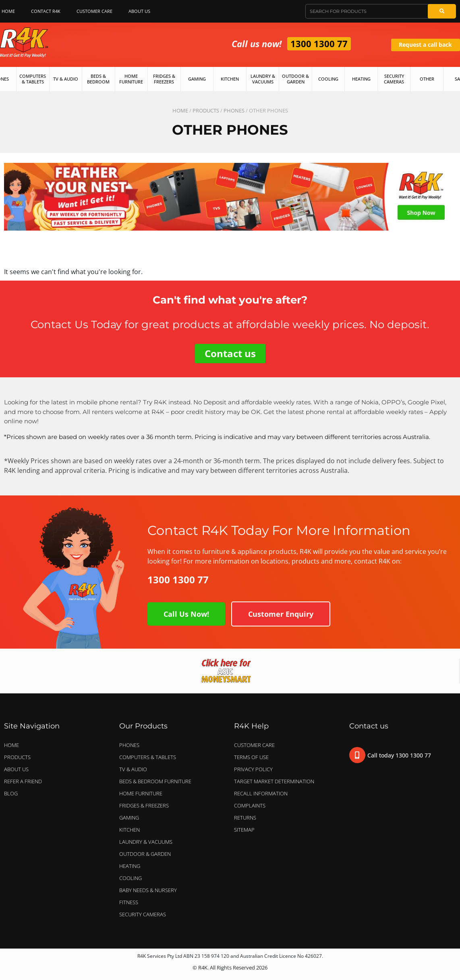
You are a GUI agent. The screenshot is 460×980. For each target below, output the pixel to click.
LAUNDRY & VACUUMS (148, 842)
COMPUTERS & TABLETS (150, 757)
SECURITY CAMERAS (143, 914)
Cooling (328, 79)
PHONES (234, 110)
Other (427, 79)
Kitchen (230, 79)
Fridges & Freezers (164, 79)
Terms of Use (251, 757)
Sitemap (244, 830)
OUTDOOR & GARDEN (147, 854)
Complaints (250, 805)
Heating (361, 79)
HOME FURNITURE (141, 793)
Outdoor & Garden (295, 79)
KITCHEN (130, 830)
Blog (11, 793)
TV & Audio (66, 79)
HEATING (130, 866)
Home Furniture (131, 79)
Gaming (197, 79)
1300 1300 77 (319, 44)
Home (180, 110)
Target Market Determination (274, 781)
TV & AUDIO (135, 769)
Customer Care (94, 11)
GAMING (129, 818)
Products (206, 110)
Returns (245, 818)
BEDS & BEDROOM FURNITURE (157, 781)
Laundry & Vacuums (263, 79)
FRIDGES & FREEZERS (144, 805)
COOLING (131, 878)
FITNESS (129, 902)
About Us (141, 11)
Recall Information (261, 793)
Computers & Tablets (33, 79)
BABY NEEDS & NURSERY (148, 890)
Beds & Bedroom (98, 79)
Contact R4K (46, 11)
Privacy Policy (253, 769)
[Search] (442, 11)
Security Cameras (394, 79)
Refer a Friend (23, 781)
